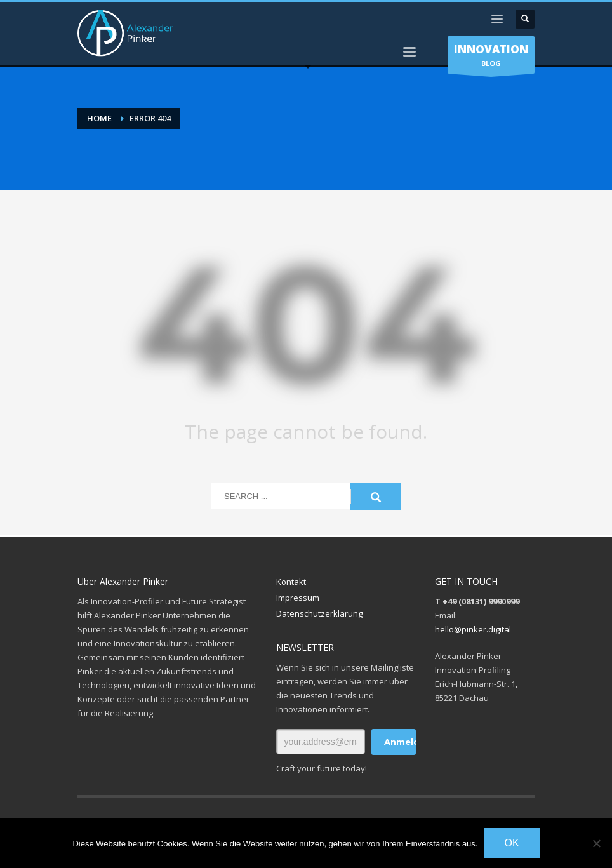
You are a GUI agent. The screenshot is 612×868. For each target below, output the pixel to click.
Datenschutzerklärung (319, 613)
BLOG (491, 58)
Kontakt (291, 582)
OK (511, 843)
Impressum (298, 598)
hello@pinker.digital (473, 629)
